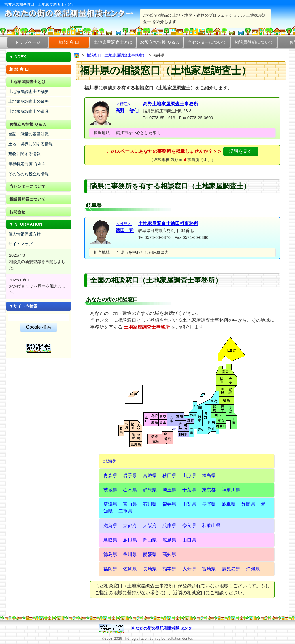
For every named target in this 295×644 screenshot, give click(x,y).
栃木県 (130, 490)
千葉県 (189, 490)
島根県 (130, 540)
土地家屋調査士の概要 (29, 92)
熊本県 (169, 569)
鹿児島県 (231, 569)
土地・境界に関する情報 (31, 144)
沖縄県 (253, 569)
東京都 (209, 490)
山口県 (189, 540)
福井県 (169, 504)
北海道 (110, 461)
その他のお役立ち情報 (29, 174)
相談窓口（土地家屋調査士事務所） (116, 55)
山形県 (189, 476)
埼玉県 (169, 490)
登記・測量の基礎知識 (29, 134)
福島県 (209, 476)
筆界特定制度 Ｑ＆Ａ (27, 164)
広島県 (169, 540)
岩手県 (130, 476)
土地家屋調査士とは (113, 42)
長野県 (209, 504)
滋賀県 (110, 526)
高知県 (169, 554)
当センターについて (207, 42)
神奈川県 (231, 490)
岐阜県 (229, 504)
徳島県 (110, 554)
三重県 (125, 511)
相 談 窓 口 (69, 42)
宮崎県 (209, 569)
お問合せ (17, 212)
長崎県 (150, 569)
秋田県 (169, 476)
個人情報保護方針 (24, 234)
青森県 (110, 476)
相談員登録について (254, 42)
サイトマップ (20, 244)
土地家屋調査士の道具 (29, 111)
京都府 (130, 526)
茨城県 (110, 490)
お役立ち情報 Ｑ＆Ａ (160, 42)
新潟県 (110, 504)
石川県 (150, 504)
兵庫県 (169, 526)
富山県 (130, 504)
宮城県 (150, 476)
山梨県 (189, 504)
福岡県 (110, 569)
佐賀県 (130, 569)
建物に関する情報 (24, 154)
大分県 (189, 569)
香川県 (130, 554)
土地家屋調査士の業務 (29, 101)
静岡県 (248, 504)
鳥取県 (110, 540)
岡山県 (150, 540)
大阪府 (150, 526)
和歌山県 (211, 526)
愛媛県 (150, 554)
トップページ (28, 42)
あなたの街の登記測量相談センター (164, 628)
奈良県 (189, 526)
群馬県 (150, 490)
